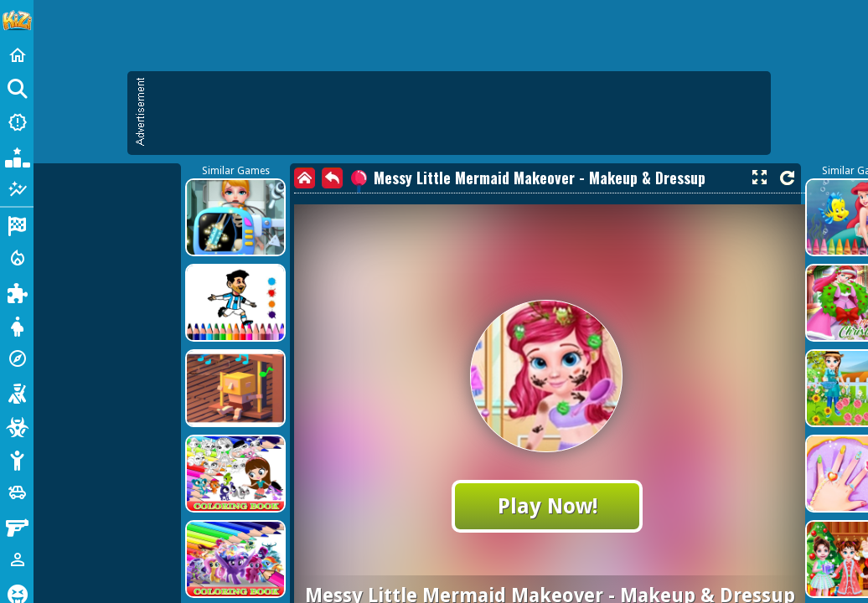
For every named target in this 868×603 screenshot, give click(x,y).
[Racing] (17, 224)
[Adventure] (17, 358)
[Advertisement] (457, 113)
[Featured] (17, 189)
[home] (305, 178)
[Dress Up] (17, 325)
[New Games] (17, 122)
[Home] (17, 55)
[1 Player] (17, 559)
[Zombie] (17, 425)
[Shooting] (17, 392)
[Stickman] (17, 459)
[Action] (17, 258)
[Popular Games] (17, 156)
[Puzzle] (17, 291)
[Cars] (17, 492)
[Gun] (17, 526)
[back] (332, 178)
